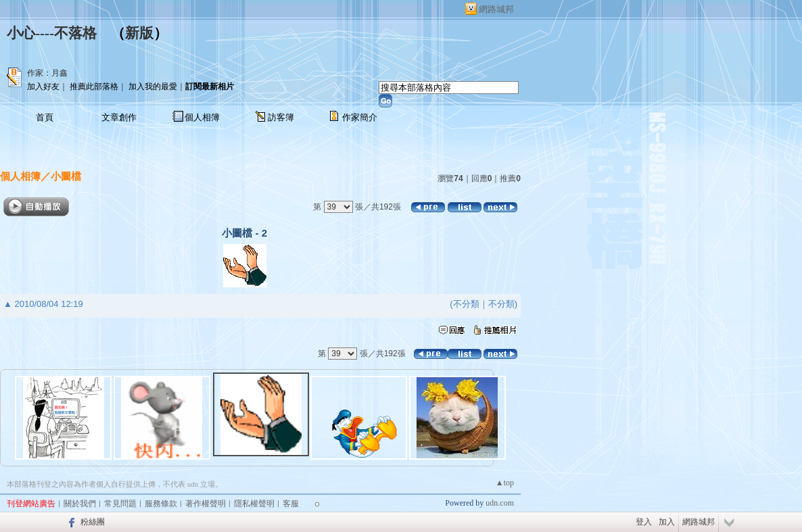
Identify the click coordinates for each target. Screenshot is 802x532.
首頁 (45, 117)
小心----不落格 (52, 33)
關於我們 (80, 504)
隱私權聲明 (254, 504)
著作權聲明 (206, 504)
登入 (644, 522)
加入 (667, 522)
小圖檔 (66, 176)
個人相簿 (202, 117)
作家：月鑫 (47, 73)
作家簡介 (360, 117)
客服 (291, 504)
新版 (139, 33)
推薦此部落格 (94, 87)
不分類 (466, 304)
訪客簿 (281, 117)
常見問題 (120, 504)
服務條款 (161, 504)
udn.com (500, 503)
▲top (505, 483)
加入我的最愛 (153, 87)
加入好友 (43, 87)
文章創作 (119, 117)
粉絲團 (93, 522)
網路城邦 (496, 9)
